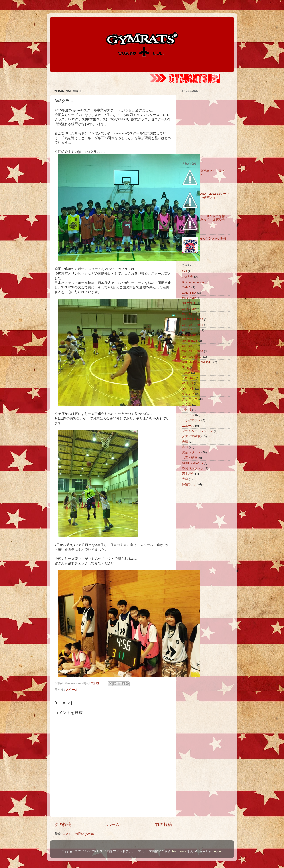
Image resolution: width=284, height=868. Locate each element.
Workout (187, 383)
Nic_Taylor (179, 851)
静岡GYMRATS (192, 463)
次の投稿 (63, 825)
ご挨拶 (187, 410)
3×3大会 (188, 277)
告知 (185, 447)
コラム (187, 405)
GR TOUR (189, 303)
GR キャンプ (191, 330)
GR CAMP (189, 298)
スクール (72, 690)
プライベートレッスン (197, 431)
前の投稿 (164, 825)
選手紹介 (188, 474)
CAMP (186, 287)
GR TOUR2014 (192, 357)
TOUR (186, 373)
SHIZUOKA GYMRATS (197, 362)
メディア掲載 (191, 436)
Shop (185, 367)
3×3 (184, 271)
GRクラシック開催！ (215, 239)
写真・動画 (190, 458)
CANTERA (189, 293)
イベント (188, 389)
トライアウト (191, 420)
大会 (185, 479)
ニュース (188, 426)
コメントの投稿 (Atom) (78, 834)
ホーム (113, 825)
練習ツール (190, 484)
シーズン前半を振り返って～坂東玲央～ (214, 218)
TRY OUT (188, 378)
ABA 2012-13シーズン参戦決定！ (215, 195)
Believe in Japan (193, 282)
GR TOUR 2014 (193, 319)
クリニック (190, 399)
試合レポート (191, 452)
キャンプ (188, 394)
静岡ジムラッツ (193, 468)
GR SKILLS (190, 341)
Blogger (217, 851)
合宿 (185, 442)
